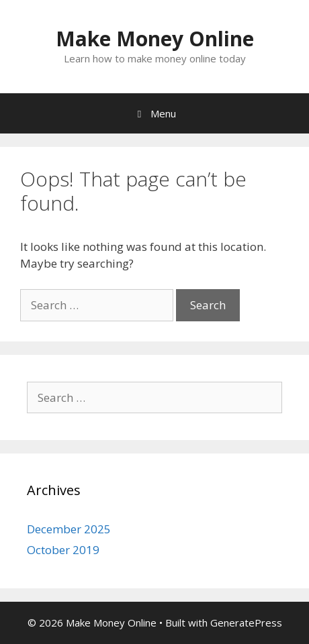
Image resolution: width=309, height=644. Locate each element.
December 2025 (69, 529)
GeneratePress (246, 623)
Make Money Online (155, 39)
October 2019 (63, 550)
